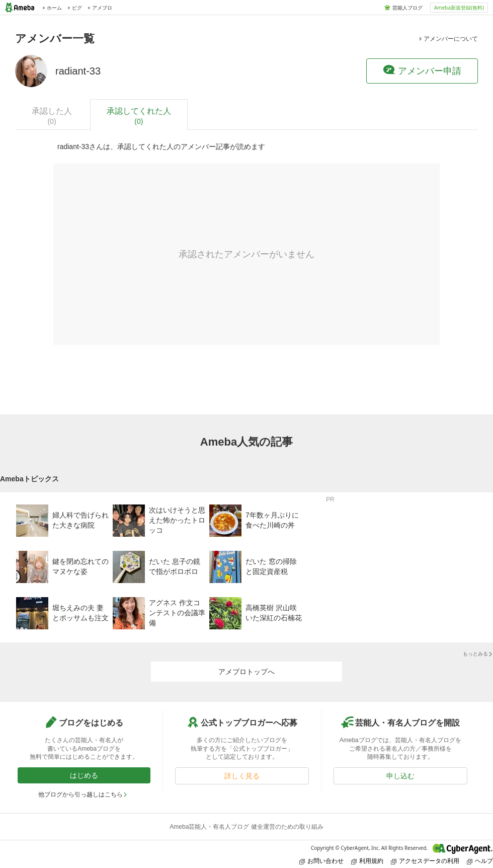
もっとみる (478, 654)
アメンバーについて (448, 39)
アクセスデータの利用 (425, 861)
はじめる (84, 775)
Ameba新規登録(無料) (459, 8)
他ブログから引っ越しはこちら (83, 794)
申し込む (400, 776)
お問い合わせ (321, 861)
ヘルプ (480, 861)
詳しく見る (242, 776)
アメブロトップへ (247, 672)
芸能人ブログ (407, 8)
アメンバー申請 (422, 70)
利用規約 (367, 861)
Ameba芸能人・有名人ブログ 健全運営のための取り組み (246, 827)
